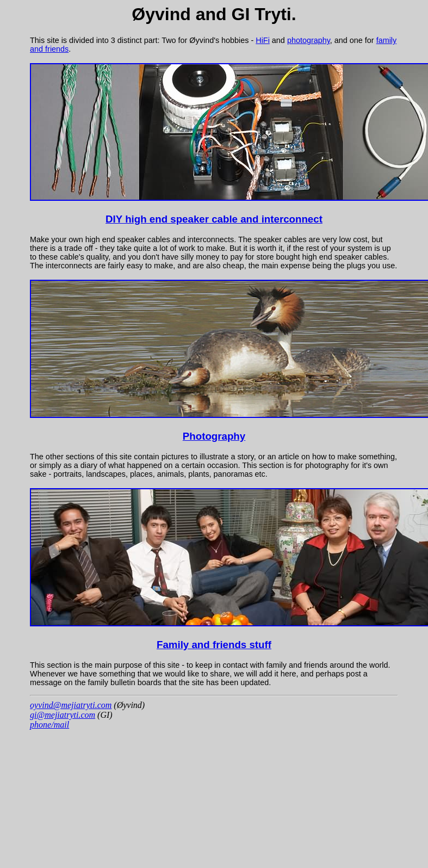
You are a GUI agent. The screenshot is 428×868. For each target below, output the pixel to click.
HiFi (263, 40)
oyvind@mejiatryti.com (71, 705)
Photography (214, 436)
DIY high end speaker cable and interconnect (214, 219)
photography (309, 40)
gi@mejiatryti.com (63, 715)
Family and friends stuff (214, 645)
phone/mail (49, 725)
